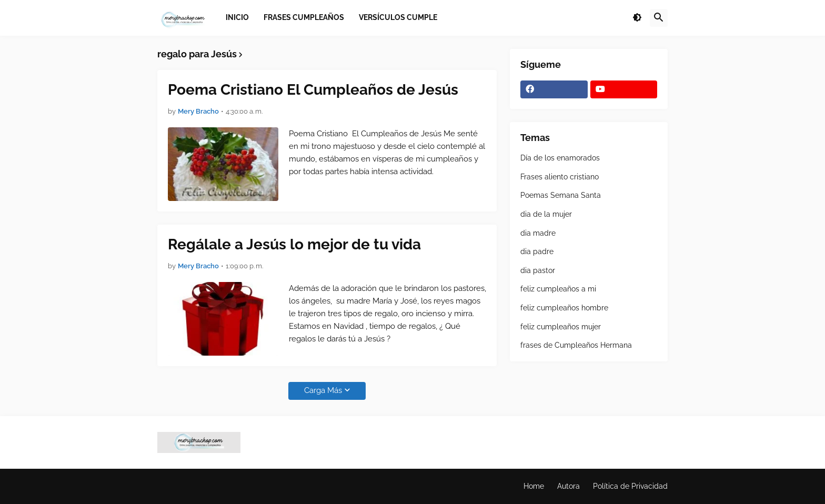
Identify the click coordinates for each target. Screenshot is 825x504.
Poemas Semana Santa (561, 195)
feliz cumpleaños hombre (564, 308)
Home (534, 486)
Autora (569, 486)
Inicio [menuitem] (237, 17)
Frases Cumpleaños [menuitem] (304, 17)
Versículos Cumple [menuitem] (398, 17)
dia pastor (538, 270)
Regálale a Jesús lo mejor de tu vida (294, 244)
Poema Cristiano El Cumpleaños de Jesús (313, 90)
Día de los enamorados (560, 158)
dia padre (537, 251)
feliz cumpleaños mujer (561, 327)
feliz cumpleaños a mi (558, 289)
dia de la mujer (546, 214)
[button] (637, 18)
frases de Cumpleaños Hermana (576, 345)
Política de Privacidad (630, 486)
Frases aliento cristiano (560, 177)
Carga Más (323, 390)
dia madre (538, 233)
